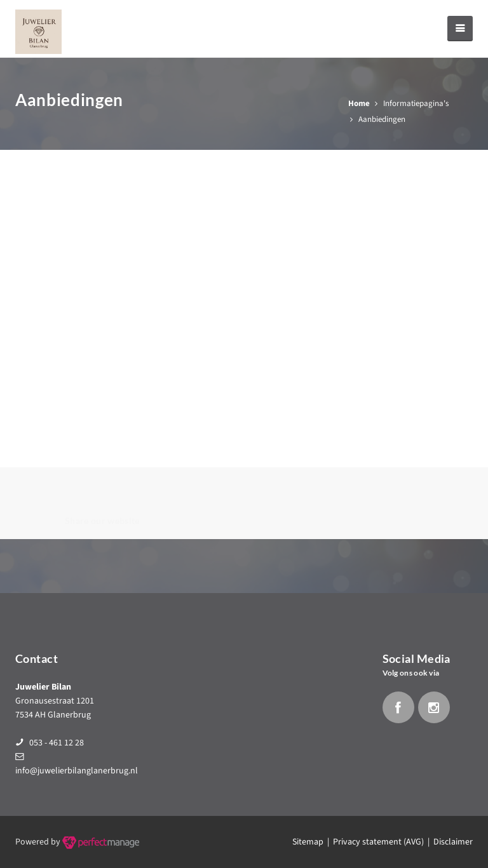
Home (359, 103)
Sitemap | (313, 842)
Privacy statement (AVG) (378, 842)
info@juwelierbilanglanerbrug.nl (77, 771)
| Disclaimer (448, 842)
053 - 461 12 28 (57, 743)
